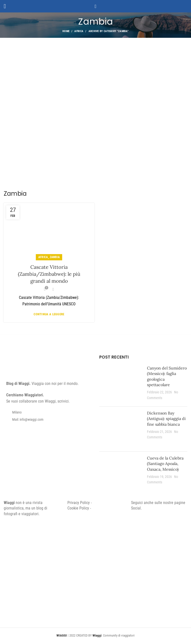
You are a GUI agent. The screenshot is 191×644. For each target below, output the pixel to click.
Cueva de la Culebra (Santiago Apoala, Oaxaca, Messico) (165, 464)
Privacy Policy (79, 503)
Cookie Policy (78, 508)
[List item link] (48, 419)
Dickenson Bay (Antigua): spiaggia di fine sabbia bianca (166, 419)
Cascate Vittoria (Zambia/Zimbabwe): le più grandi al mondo (49, 274)
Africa (79, 31)
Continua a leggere (49, 314)
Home (66, 31)
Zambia (55, 257)
